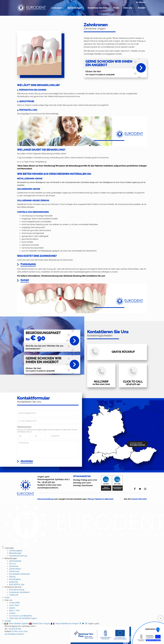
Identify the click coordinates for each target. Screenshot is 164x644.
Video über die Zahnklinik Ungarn (23, 626)
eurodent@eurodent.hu (48, 495)
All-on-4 (13, 571)
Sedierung (13, 589)
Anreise (12, 621)
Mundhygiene (15, 587)
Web (125, 506)
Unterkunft (14, 602)
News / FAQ (14, 618)
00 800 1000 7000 (53, 492)
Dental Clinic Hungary (40, 631)
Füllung (12, 584)
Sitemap (91, 506)
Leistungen (57, 8)
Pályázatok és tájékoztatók (104, 506)
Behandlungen (76, 8)
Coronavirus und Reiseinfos (21, 623)
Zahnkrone (14, 574)
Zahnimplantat (15, 569)
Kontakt (142, 8)
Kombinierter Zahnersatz (19, 582)
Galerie (12, 615)
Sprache (141, 2)
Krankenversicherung (18, 563)
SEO (129, 506)
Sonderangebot (16, 558)
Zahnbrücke (14, 579)
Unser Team (14, 613)
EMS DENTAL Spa (17, 592)
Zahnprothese (15, 576)
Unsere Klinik (14, 610)
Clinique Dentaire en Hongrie (65, 631)
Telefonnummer (24, 434)
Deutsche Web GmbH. (139, 506)
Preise (116, 8)
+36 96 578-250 (48, 490)
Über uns (128, 8)
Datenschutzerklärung (45, 506)
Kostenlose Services (98, 8)
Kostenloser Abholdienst (19, 600)
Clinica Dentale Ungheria (17, 631)
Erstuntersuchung (17, 597)
